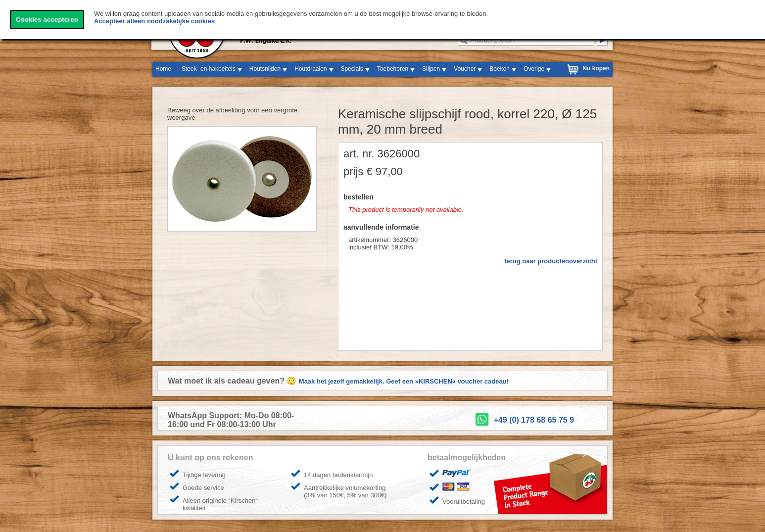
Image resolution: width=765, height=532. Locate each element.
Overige (534, 69)
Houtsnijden (265, 69)
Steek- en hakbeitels (209, 69)
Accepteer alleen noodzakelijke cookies (154, 21)
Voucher (465, 69)
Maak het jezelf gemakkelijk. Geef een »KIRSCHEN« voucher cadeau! (404, 381)
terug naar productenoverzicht (551, 261)
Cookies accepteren (47, 20)
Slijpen (431, 69)
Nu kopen (596, 68)
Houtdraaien (311, 69)
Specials (352, 69)
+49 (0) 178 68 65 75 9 (534, 420)
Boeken (500, 69)
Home (163, 69)
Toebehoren (393, 69)
